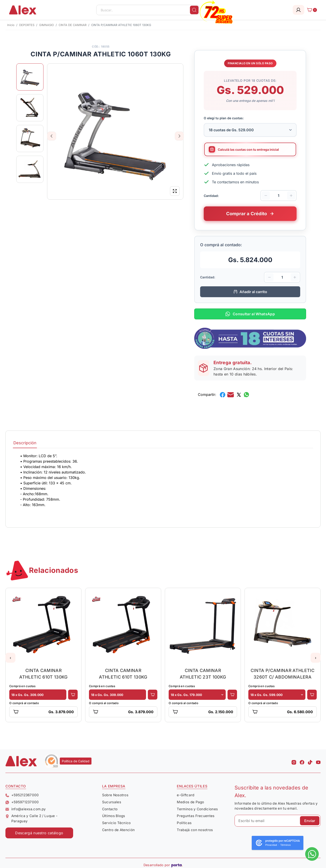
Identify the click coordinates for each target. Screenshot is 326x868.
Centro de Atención (119, 830)
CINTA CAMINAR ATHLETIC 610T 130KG (43, 674)
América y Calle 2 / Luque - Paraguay (31, 818)
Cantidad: (211, 195)
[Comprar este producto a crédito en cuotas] (250, 214)
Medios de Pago (190, 802)
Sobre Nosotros (115, 795)
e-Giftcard (186, 795)
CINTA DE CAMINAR (73, 25)
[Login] (298, 10)
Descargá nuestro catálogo (39, 833)
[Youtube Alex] (318, 761)
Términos (285, 845)
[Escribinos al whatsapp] (312, 854)
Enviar (310, 821)
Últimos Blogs (114, 816)
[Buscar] (194, 10)
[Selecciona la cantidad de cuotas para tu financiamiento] (250, 130)
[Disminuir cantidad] (266, 196)
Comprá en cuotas (22, 686)
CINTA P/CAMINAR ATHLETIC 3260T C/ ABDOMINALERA (283, 674)
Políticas (184, 823)
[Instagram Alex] (294, 761)
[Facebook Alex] (302, 761)
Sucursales (112, 802)
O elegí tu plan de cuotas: (224, 118)
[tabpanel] (163, 485)
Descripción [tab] (25, 443)
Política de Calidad (76, 761)
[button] (10, 658)
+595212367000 (22, 795)
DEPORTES (27, 25)
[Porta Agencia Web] (177, 865)
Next (179, 136)
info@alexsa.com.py (26, 809)
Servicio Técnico (116, 823)
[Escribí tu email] (278, 821)
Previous (52, 136)
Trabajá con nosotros (195, 830)
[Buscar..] (148, 10)
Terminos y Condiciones (197, 809)
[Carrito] (311, 10)
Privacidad (271, 845)
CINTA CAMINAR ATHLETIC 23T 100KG (203, 674)
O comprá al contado (24, 703)
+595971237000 (22, 802)
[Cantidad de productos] (278, 196)
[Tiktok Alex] (310, 761)
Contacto (110, 809)
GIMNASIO (47, 25)
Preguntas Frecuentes (196, 816)
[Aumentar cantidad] (291, 196)
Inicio (11, 25)
